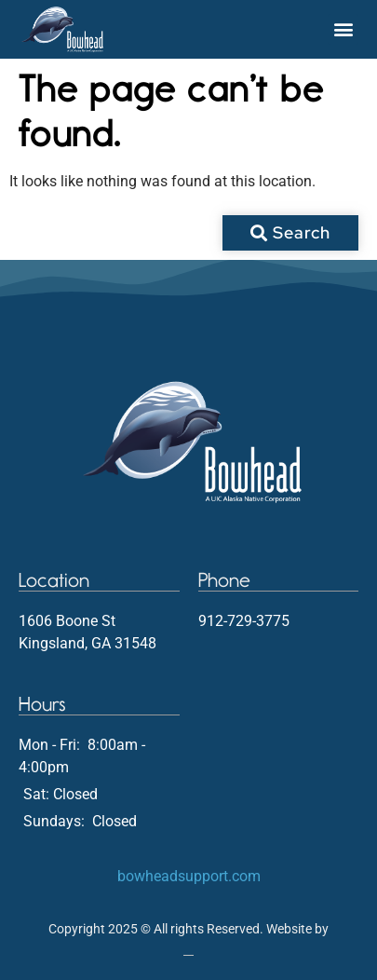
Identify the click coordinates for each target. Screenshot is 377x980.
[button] (343, 29)
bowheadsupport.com (189, 876)
